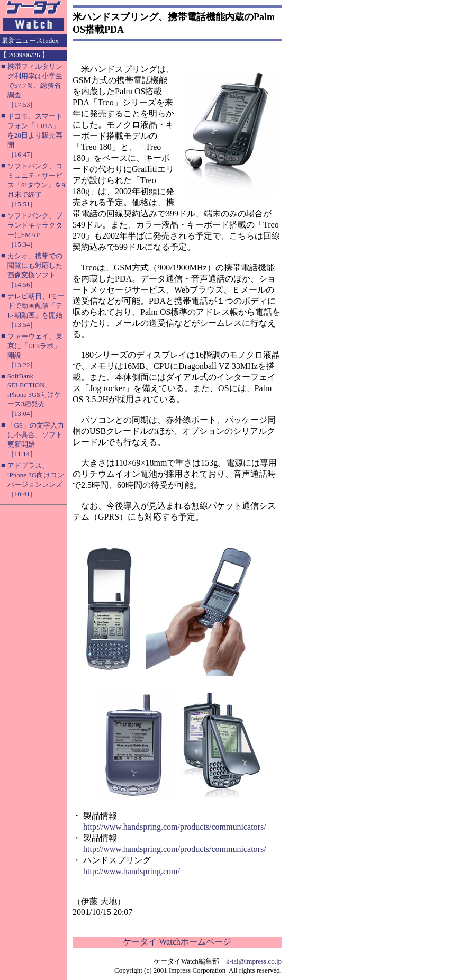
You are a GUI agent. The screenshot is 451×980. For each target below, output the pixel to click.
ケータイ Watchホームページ (177, 942)
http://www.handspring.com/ (132, 871)
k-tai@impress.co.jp (254, 961)
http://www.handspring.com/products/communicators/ (175, 827)
